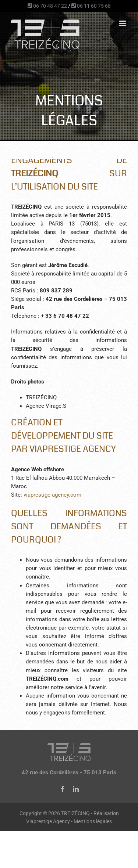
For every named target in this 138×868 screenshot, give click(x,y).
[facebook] (63, 789)
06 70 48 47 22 (47, 6)
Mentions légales (93, 821)
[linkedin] (76, 789)
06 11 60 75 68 (91, 6)
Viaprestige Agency (48, 821)
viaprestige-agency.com (52, 495)
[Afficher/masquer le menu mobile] (123, 23)
